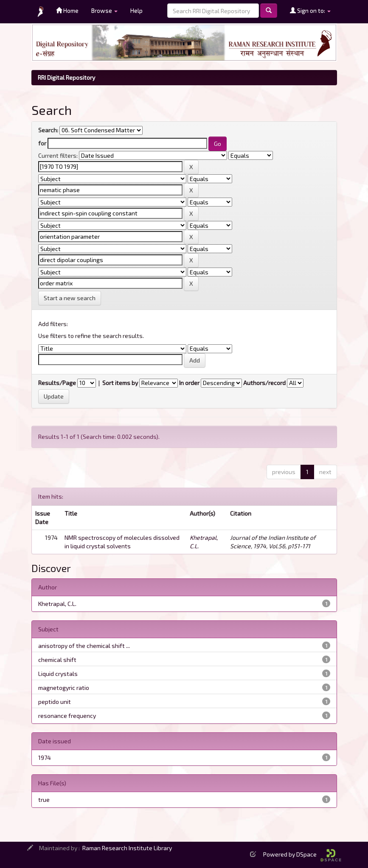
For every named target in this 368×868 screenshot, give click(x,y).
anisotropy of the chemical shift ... (84, 646)
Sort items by (120, 383)
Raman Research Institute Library (127, 848)
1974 (45, 758)
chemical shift (57, 660)
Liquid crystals (58, 674)
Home (67, 10)
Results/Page (57, 383)
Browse (104, 10)
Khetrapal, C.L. (57, 604)
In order (189, 383)
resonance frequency (67, 716)
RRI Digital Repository (66, 77)
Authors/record (264, 383)
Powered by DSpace (302, 854)
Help (136, 10)
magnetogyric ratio (64, 688)
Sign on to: (310, 10)
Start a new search (70, 298)
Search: (48, 130)
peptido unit (55, 702)
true (44, 800)
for (42, 143)
